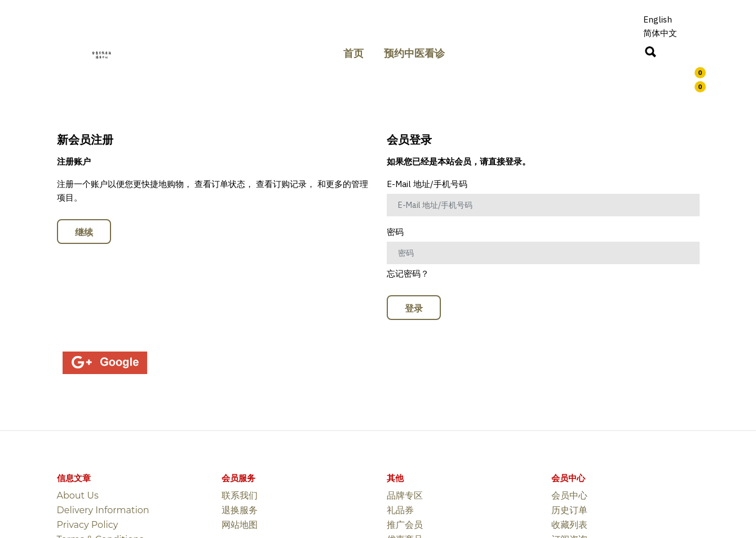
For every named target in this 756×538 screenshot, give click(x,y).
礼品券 (400, 510)
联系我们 (240, 495)
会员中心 (569, 495)
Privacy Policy (88, 525)
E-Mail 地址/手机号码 (427, 184)
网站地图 (240, 525)
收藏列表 (569, 525)
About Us (78, 495)
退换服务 (240, 510)
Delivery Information (103, 510)
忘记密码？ (408, 274)
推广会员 (405, 525)
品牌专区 (405, 495)
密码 (395, 232)
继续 (84, 232)
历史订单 (569, 510)
